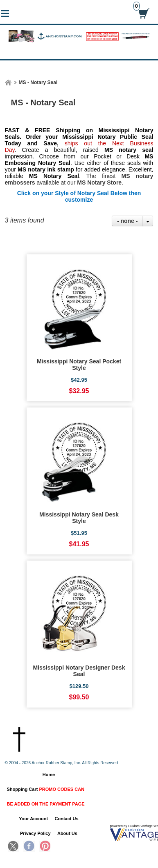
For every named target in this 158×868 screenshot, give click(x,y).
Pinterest (45, 847)
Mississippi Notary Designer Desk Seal (79, 671)
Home (49, 775)
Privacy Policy (35, 833)
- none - (128, 221)
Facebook (29, 847)
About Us (67, 833)
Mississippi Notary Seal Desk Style (79, 518)
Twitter (14, 847)
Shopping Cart (46, 797)
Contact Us (67, 819)
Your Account (33, 819)
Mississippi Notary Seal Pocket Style (79, 365)
